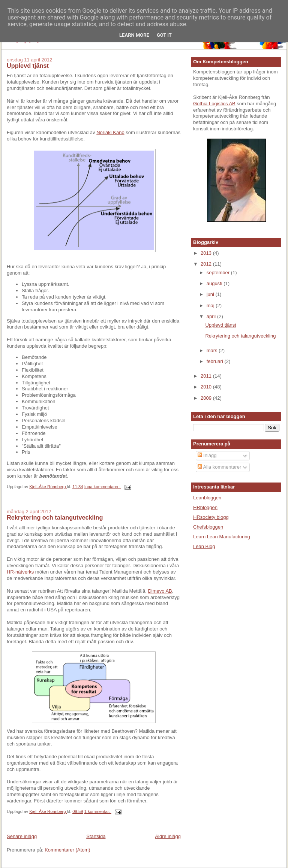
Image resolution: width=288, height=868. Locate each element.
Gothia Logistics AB (214, 104)
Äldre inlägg (168, 836)
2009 (207, 398)
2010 (207, 387)
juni (211, 294)
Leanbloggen (207, 498)
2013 (207, 253)
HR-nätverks (20, 572)
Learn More (134, 35)
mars (213, 350)
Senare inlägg (22, 836)
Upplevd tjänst (28, 66)
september (219, 273)
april (212, 316)
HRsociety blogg (211, 517)
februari (216, 361)
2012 (207, 264)
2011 (207, 376)
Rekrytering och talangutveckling (55, 517)
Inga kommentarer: (103, 487)
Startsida (96, 836)
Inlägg (207, 455)
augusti (215, 283)
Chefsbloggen (208, 527)
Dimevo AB (160, 591)
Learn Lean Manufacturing (222, 537)
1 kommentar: (98, 811)
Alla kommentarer (220, 467)
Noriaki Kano (110, 132)
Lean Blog (204, 546)
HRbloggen (205, 507)
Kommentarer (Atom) (67, 850)
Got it (164, 35)
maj (211, 306)
